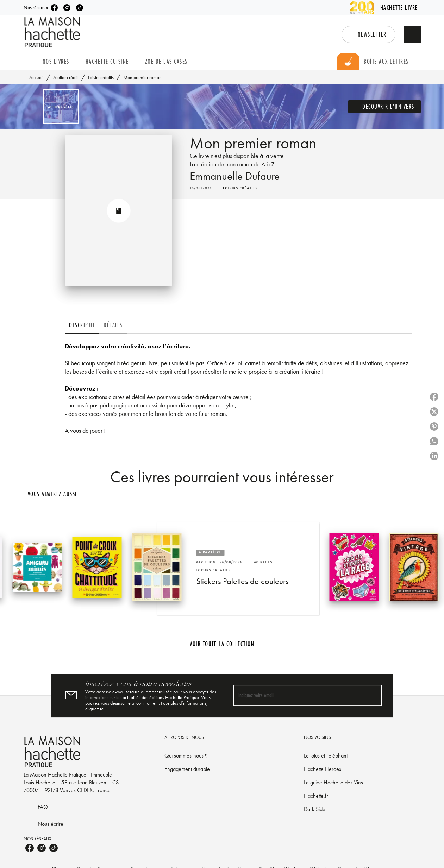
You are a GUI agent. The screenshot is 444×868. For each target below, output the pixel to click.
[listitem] (54, 8)
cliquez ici (95, 709)
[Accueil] (53, 32)
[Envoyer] (373, 696)
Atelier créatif (66, 77)
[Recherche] (412, 34)
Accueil (36, 77)
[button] (368, 34)
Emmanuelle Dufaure (235, 176)
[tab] (31, 62)
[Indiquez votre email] (299, 695)
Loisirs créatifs (101, 77)
